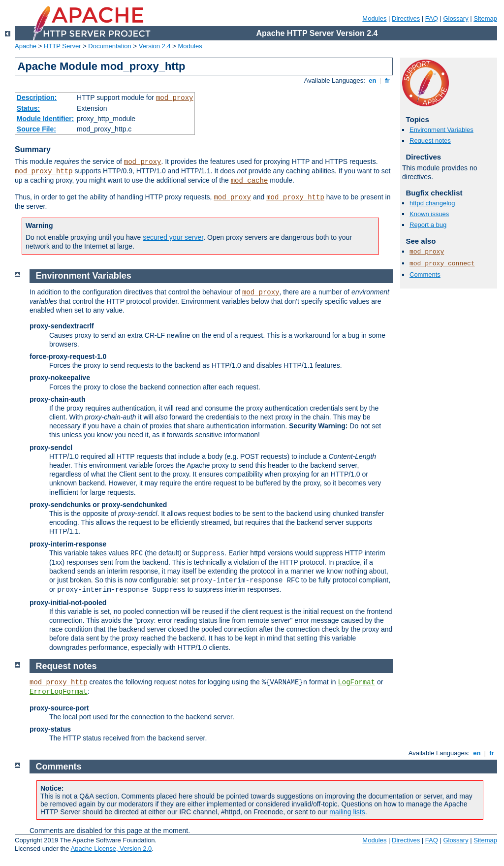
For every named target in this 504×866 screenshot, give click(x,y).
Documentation (110, 46)
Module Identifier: (46, 119)
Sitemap (485, 18)
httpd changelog (432, 203)
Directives (406, 18)
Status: (28, 108)
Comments (425, 274)
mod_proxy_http (44, 171)
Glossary (456, 18)
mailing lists (347, 812)
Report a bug (428, 225)
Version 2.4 (155, 46)
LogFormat (356, 682)
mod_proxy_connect (442, 264)
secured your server (173, 237)
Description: (37, 97)
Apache (26, 46)
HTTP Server (63, 46)
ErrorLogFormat (59, 692)
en (373, 80)
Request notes (430, 141)
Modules (374, 18)
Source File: (36, 129)
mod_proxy (175, 98)
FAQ (432, 18)
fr (388, 80)
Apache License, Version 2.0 (111, 849)
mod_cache (250, 181)
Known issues (429, 214)
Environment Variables (441, 130)
